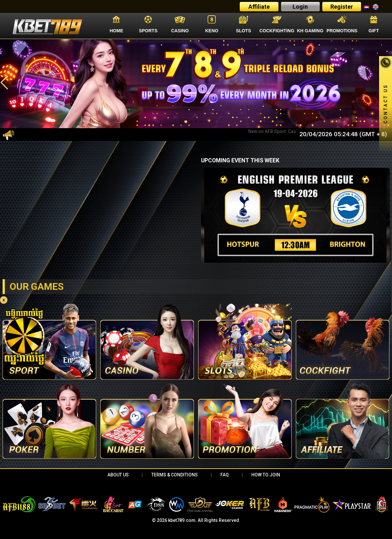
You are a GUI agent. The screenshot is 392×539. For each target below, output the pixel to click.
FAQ (225, 475)
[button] (4, 83)
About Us (118, 475)
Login (300, 7)
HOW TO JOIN (266, 475)
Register (342, 7)
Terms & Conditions (175, 475)
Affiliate (259, 7)
